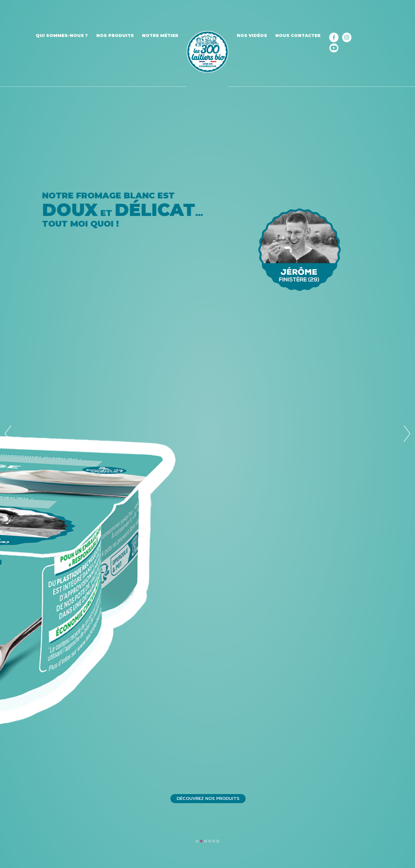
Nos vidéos (252, 36)
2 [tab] (201, 841)
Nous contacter (298, 36)
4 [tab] (210, 841)
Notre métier (160, 36)
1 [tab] (197, 841)
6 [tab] (218, 841)
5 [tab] (214, 841)
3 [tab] (206, 841)
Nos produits (115, 36)
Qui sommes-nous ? (62, 36)
